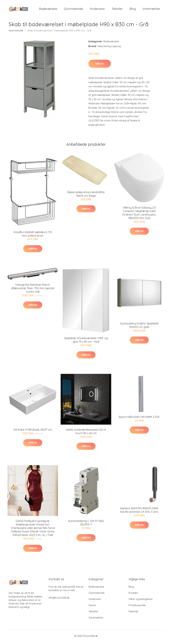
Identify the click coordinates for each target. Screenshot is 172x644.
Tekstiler (117, 10)
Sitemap (133, 614)
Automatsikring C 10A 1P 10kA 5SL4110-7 (86, 525)
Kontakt (133, 595)
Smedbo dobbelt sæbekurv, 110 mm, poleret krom (33, 236)
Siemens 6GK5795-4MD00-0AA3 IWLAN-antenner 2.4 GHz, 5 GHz (139, 512)
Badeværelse (48, 10)
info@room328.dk (59, 600)
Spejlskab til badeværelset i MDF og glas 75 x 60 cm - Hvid (86, 342)
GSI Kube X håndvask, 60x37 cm (33, 432)
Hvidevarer (97, 10)
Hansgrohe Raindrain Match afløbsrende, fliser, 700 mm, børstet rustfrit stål (33, 291)
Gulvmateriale (73, 10)
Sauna (92, 608)
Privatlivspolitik (137, 608)
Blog (133, 10)
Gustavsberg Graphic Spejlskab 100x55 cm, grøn (139, 328)
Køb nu (100, 66)
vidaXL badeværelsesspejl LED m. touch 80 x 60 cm (86, 434)
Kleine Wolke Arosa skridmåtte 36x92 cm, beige (86, 196)
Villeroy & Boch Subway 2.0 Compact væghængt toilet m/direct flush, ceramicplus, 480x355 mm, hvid (139, 215)
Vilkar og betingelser (141, 601)
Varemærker (151, 10)
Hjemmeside (16, 33)
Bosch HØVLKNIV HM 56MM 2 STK (139, 419)
